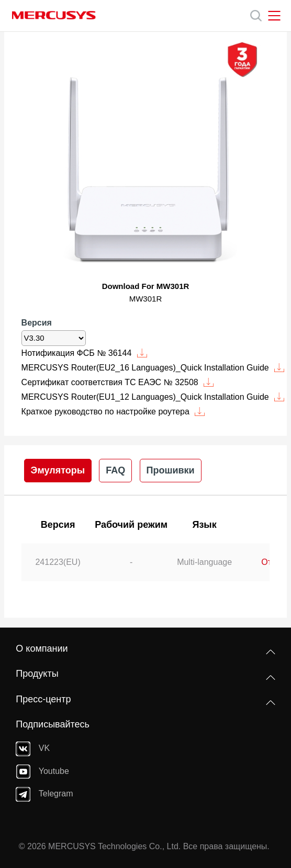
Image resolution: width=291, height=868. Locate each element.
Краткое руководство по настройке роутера (113, 412)
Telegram (44, 794)
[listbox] (54, 338)
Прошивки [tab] (171, 470)
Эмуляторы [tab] (58, 470)
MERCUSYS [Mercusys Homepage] (54, 15)
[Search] (256, 16)
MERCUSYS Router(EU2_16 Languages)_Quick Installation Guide (153, 368)
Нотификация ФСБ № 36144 (85, 353)
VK (33, 749)
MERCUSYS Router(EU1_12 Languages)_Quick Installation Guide (153, 397)
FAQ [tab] (115, 470)
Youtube (42, 772)
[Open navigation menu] (274, 16)
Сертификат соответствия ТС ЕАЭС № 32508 (118, 382)
